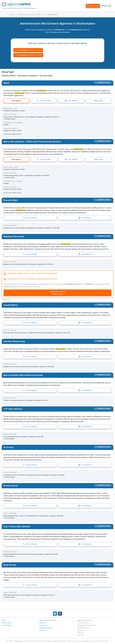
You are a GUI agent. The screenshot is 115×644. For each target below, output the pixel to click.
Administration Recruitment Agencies (31, 14)
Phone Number (44, 101)
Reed (6, 83)
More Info (99, 101)
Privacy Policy (6, 623)
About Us (43, 623)
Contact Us (43, 625)
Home (12, 14)
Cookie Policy (6, 625)
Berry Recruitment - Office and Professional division (32, 142)
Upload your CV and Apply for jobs (57, 293)
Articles (42, 630)
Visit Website (71, 101)
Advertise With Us (46, 628)
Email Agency (16, 101)
